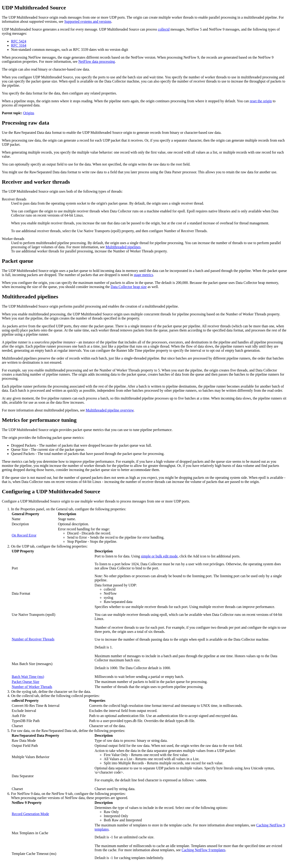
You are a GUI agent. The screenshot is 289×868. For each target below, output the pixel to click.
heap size (129, 287)
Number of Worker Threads (32, 687)
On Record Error (24, 535)
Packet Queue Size (25, 682)
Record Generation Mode (30, 814)
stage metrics (143, 275)
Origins (29, 113)
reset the (261, 101)
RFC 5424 (19, 41)
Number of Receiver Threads (33, 639)
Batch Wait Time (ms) (28, 677)
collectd (164, 29)
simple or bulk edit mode (159, 556)
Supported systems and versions (88, 21)
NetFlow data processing (97, 61)
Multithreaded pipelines (123, 247)
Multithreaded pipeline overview (110, 410)
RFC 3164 (19, 45)
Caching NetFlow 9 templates (203, 850)
